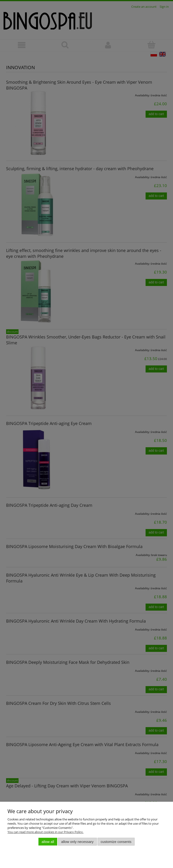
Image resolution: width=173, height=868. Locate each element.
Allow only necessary (77, 842)
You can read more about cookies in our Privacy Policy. (45, 832)
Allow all (48, 842)
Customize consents (116, 842)
